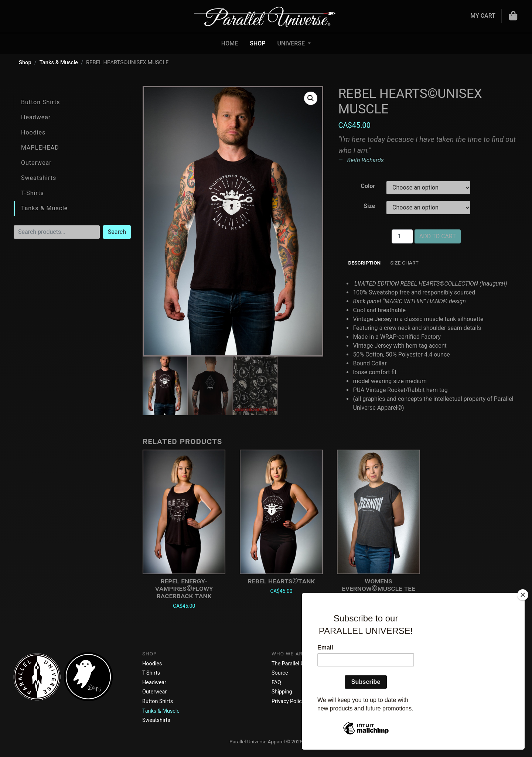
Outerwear (36, 163)
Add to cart (438, 236)
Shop (258, 43)
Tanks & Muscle (59, 62)
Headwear (36, 117)
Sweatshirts (39, 178)
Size (369, 206)
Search (117, 232)
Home (230, 43)
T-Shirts (33, 193)
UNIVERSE (292, 43)
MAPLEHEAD (40, 148)
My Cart (483, 16)
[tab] (364, 263)
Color (368, 186)
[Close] (523, 595)
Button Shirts (41, 102)
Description (364, 262)
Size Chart (404, 262)
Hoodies (33, 132)
